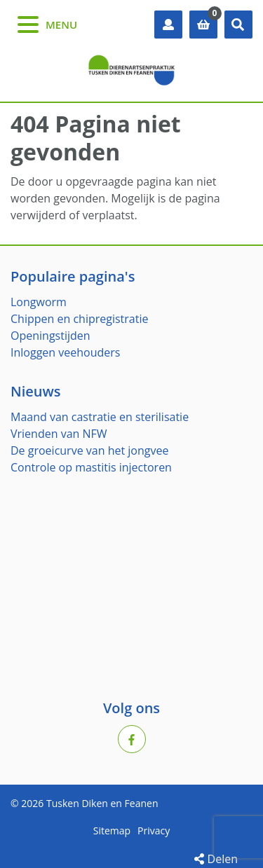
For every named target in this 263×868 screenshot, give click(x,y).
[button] (238, 25)
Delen (216, 859)
